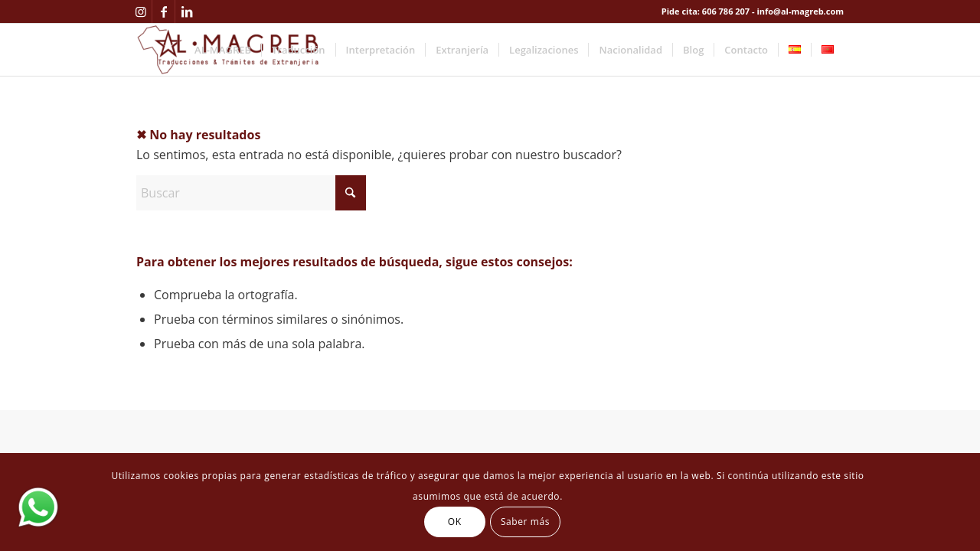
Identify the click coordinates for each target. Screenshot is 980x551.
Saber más (525, 522)
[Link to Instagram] (140, 11)
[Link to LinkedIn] (187, 11)
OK (455, 522)
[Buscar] (251, 193)
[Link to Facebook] (163, 11)
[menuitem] (223, 50)
